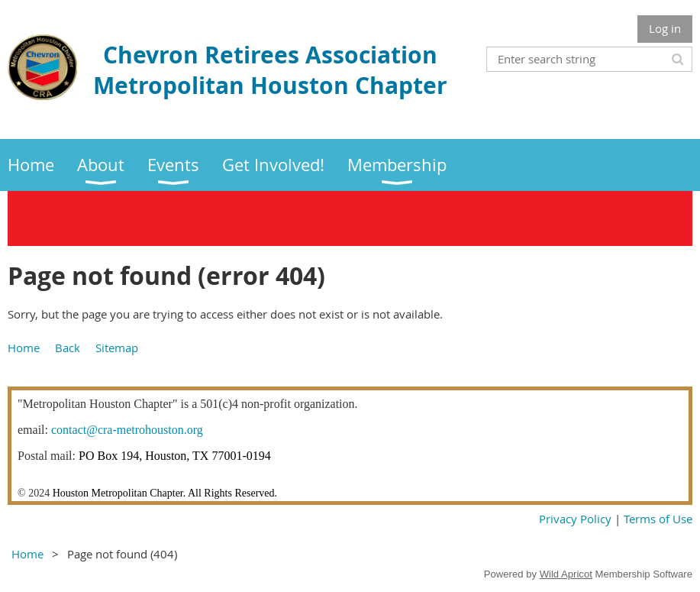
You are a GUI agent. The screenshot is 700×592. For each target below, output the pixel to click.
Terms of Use (658, 519)
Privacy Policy (577, 519)
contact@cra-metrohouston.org (127, 430)
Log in (665, 28)
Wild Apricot (566, 574)
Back (68, 348)
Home (24, 348)
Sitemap (117, 348)
